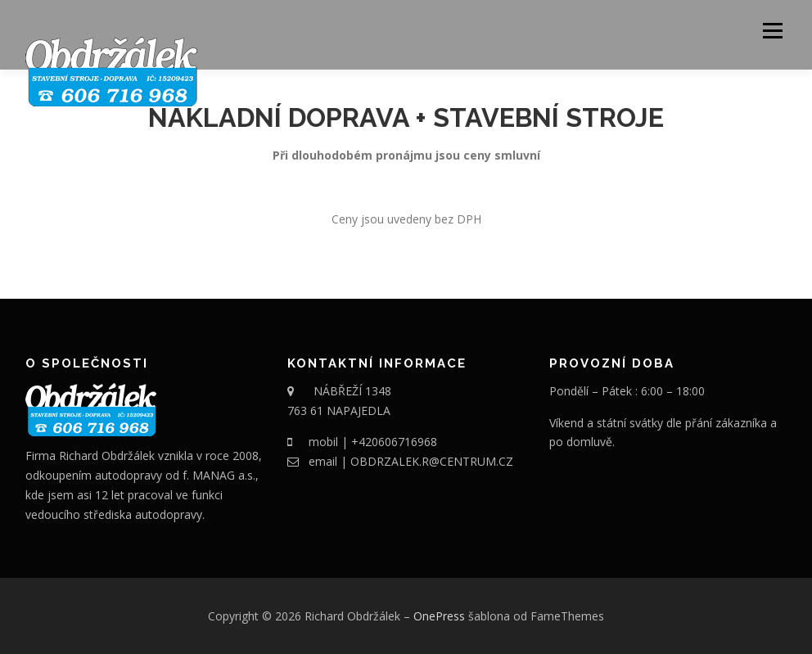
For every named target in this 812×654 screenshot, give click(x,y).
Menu (772, 31)
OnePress (439, 616)
